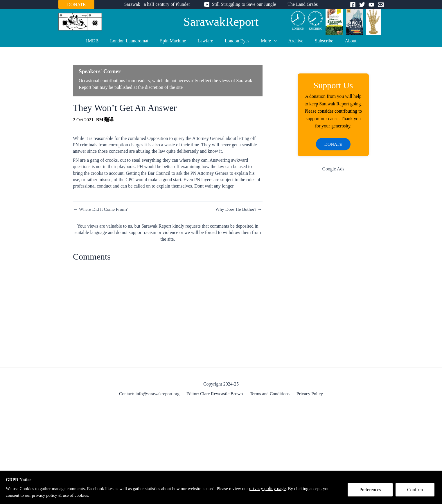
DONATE (76, 4)
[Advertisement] (333, 270)
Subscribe (317, 41)
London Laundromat (136, 41)
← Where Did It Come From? (101, 209)
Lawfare (207, 41)
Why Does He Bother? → (238, 209)
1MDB (101, 41)
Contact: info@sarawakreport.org (151, 394)
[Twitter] (362, 5)
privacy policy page (281, 488)
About (341, 41)
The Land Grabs (300, 4)
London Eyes (237, 41)
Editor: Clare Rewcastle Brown (216, 394)
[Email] (381, 5)
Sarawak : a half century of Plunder (160, 4)
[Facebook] (353, 5)
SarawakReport (221, 22)
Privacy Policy (309, 394)
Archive (291, 41)
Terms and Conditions (270, 394)
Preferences (372, 491)
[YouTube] (371, 5)
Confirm (417, 491)
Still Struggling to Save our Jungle (244, 4)
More (267, 41)
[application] (272, 41)
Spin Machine (178, 41)
